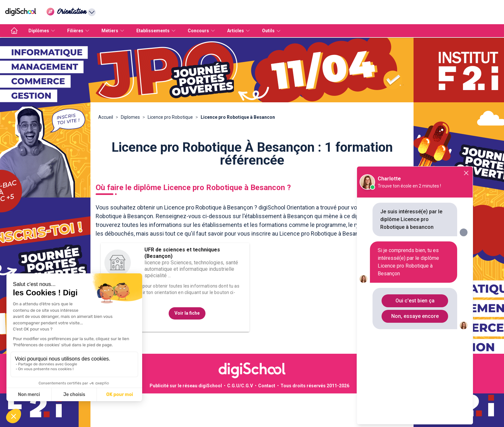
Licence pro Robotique (170, 117)
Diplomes (130, 117)
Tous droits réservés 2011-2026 (315, 386)
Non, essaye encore (415, 316)
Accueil (106, 117)
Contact (267, 386)
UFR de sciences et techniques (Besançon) (182, 253)
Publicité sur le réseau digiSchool (186, 386)
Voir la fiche (187, 313)
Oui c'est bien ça (415, 301)
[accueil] (14, 31)
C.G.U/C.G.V (240, 386)
